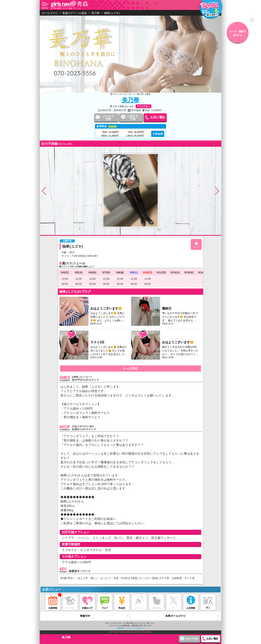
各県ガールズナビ (176, 616)
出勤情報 (53, 602)
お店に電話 (158, 117)
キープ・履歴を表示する (238, 33)
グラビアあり (144, 106)
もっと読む (131, 368)
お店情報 (191, 602)
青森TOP (85, 616)
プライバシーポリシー (135, 628)
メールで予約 (108, 118)
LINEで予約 (133, 118)
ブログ (105, 602)
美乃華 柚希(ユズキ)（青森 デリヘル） (66, 8)
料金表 (159, 134)
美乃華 (130, 100)
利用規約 (121, 628)
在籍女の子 (87, 602)
